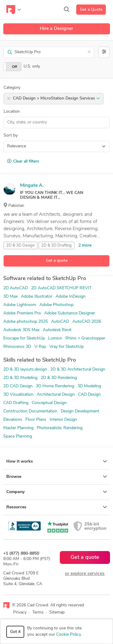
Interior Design (63, 420)
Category (12, 88)
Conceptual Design (49, 403)
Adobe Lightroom (20, 305)
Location (12, 112)
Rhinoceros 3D (17, 347)
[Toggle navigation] (14, 10)
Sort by (11, 136)
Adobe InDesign (71, 297)
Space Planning (18, 436)
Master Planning (18, 428)
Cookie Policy (68, 635)
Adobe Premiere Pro (22, 313)
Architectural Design (56, 395)
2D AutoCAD (16, 288)
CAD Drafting (16, 403)
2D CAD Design (18, 386)
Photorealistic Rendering (60, 428)
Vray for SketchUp (67, 347)
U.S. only (32, 66)
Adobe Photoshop (56, 305)
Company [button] (57, 492)
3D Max (10, 297)
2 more (85, 245)
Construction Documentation (30, 411)
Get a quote (57, 261)
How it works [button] (57, 461)
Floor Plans (36, 420)
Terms (38, 612)
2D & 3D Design (20, 245)
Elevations (13, 420)
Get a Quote (91, 10)
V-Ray (40, 347)
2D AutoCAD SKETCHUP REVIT (61, 288)
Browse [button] (57, 477)
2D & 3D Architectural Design (78, 370)
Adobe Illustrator (37, 297)
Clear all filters (23, 161)
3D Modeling (89, 386)
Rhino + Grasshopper (85, 338)
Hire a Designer (56, 29)
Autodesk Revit (57, 330)
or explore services (85, 574)
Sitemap (57, 612)
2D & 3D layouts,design (25, 370)
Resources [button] (57, 507)
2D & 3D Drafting (56, 245)
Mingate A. (32, 186)
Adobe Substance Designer (70, 313)
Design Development (80, 411)
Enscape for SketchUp (24, 338)
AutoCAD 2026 (87, 322)
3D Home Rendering (55, 386)
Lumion (55, 338)
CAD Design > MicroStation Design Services (56, 98)
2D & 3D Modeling (20, 378)
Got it (15, 632)
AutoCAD (60, 322)
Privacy (20, 612)
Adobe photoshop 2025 (26, 322)
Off (14, 67)
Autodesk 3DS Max (21, 330)
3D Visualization (18, 395)
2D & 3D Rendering (59, 378)
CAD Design (89, 395)
